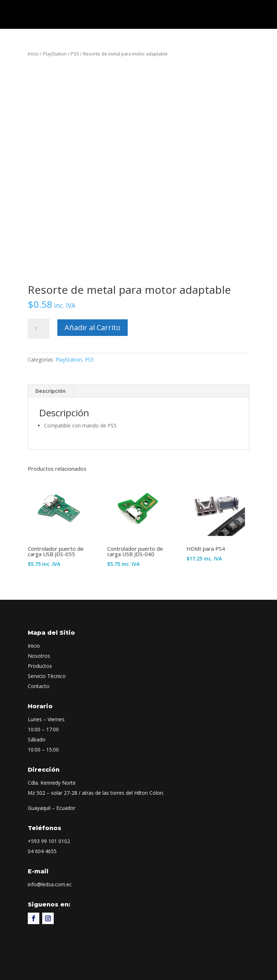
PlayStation (55, 54)
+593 (49, 841)
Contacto (39, 686)
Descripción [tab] (50, 391)
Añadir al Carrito (93, 327)
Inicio (33, 54)
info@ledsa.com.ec (50, 884)
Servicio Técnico (47, 676)
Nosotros (39, 656)
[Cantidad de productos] (39, 329)
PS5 (75, 54)
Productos (40, 666)
